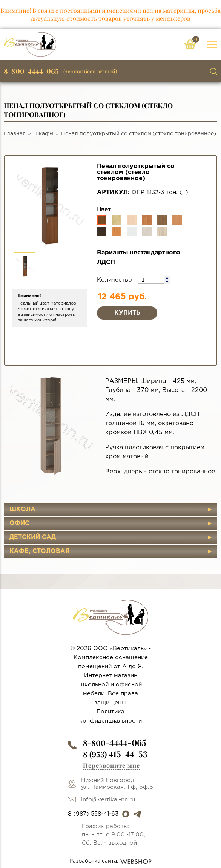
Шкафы (43, 134)
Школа (22, 509)
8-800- (115, 743)
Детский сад (33, 537)
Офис (19, 523)
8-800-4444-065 (31, 71)
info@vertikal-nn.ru (108, 800)
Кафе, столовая (40, 551)
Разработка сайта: (111, 862)
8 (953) (115, 754)
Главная (15, 134)
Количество (115, 280)
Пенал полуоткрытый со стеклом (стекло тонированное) (139, 134)
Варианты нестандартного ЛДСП (139, 258)
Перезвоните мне (111, 765)
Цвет (104, 210)
